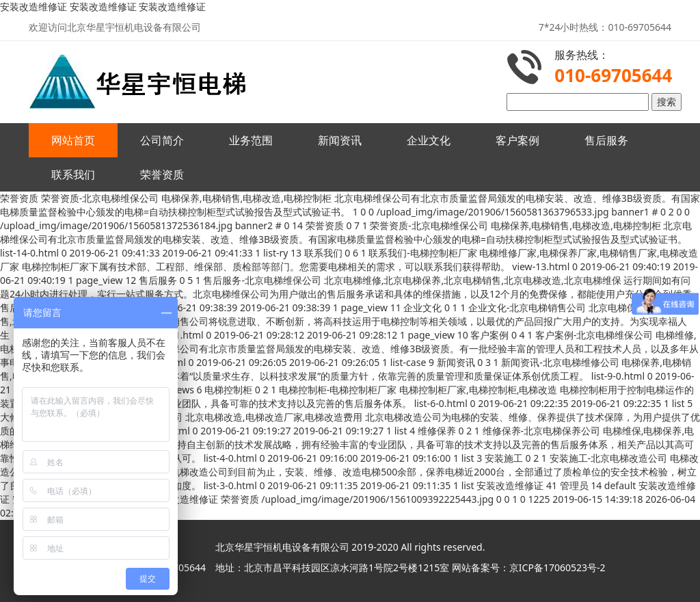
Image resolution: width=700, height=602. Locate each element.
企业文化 (429, 140)
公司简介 (162, 140)
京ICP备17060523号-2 (557, 567)
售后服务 (606, 140)
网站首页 (73, 140)
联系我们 (73, 174)
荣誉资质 (162, 174)
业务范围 (251, 140)
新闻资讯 (340, 140)
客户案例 (517, 140)
